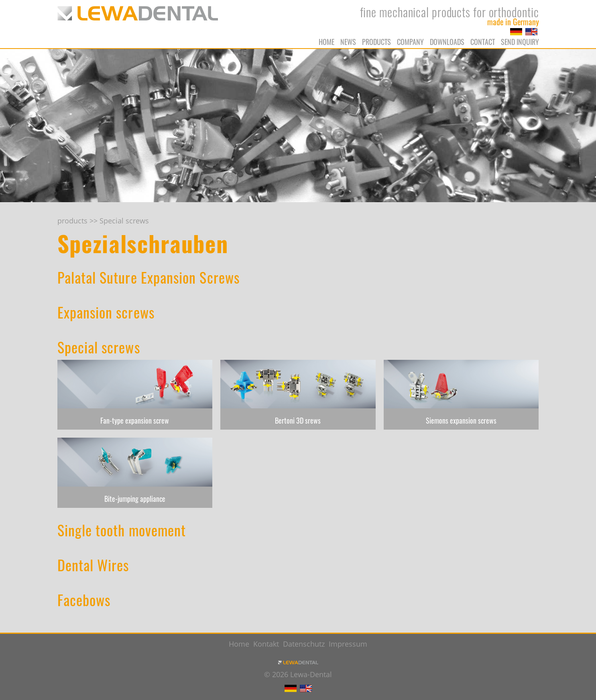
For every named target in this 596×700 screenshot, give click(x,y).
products (376, 42)
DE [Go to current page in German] (516, 32)
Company (410, 42)
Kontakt (266, 644)
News (348, 42)
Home (326, 42)
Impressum (348, 644)
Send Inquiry (520, 42)
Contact (483, 42)
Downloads (447, 42)
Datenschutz (304, 644)
